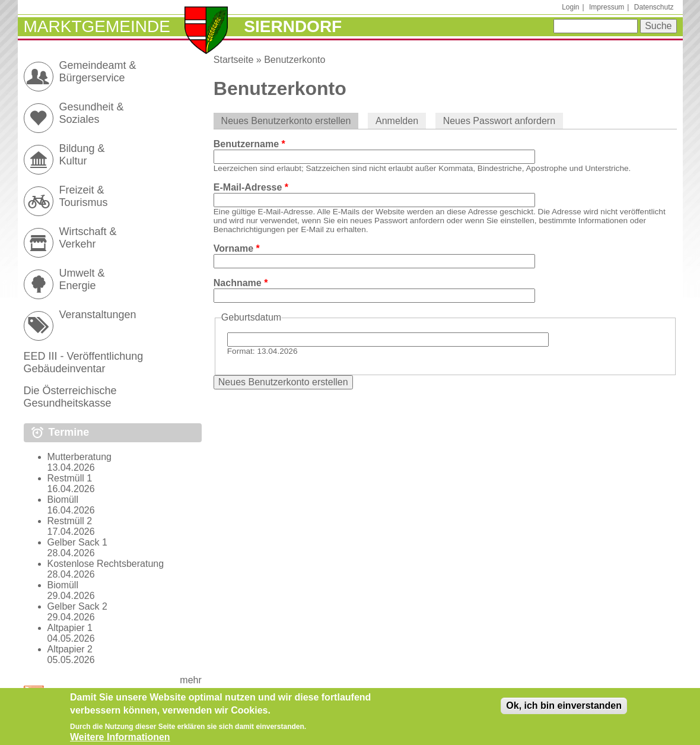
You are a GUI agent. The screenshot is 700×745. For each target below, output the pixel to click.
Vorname (237, 248)
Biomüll (63, 500)
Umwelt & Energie (82, 279)
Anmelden (397, 121)
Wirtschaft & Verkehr (88, 238)
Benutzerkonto (295, 60)
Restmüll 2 (70, 521)
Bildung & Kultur (82, 155)
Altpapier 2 (70, 649)
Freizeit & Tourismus (84, 196)
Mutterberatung (80, 457)
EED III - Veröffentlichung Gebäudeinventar (84, 362)
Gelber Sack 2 (77, 606)
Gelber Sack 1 (77, 542)
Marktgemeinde (97, 26)
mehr (190, 680)
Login (570, 7)
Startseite (234, 60)
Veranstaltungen (98, 315)
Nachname (241, 283)
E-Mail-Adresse (251, 187)
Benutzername (249, 144)
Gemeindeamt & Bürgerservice (98, 72)
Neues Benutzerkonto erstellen (290, 121)
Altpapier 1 (70, 628)
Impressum (607, 7)
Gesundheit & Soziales (92, 113)
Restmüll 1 (70, 478)
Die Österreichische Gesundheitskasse (70, 397)
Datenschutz (654, 7)
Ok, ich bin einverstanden (564, 710)
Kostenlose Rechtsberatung (106, 564)
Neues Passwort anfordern (499, 121)
